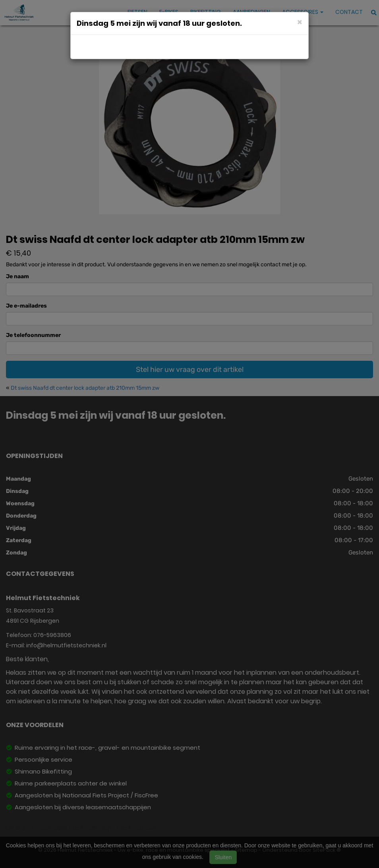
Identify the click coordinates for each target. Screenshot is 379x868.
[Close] (300, 22)
